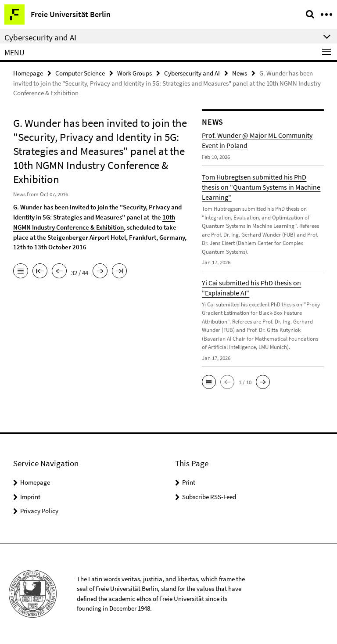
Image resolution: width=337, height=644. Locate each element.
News (240, 73)
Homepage (28, 73)
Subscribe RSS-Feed (209, 497)
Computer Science (80, 73)
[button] (209, 382)
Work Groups (134, 73)
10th (169, 217)
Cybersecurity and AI (192, 73)
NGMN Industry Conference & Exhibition (68, 227)
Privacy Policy (39, 511)
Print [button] (189, 482)
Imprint (30, 497)
